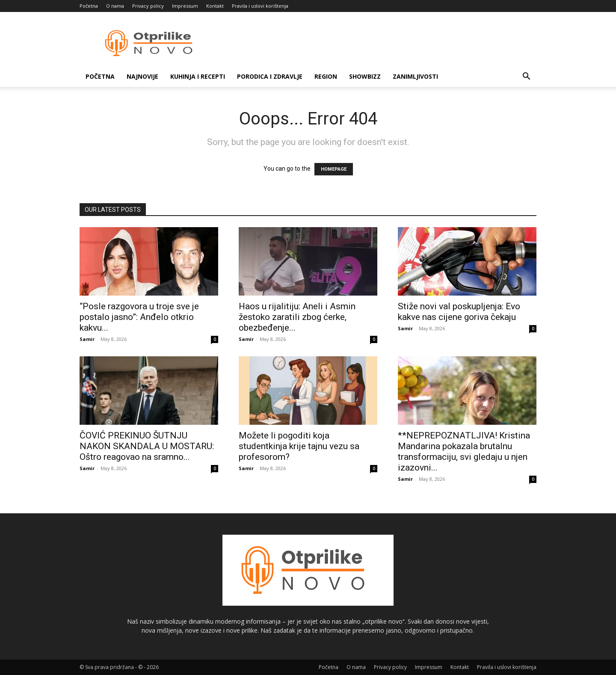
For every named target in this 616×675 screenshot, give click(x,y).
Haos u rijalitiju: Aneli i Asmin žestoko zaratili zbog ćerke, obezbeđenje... (297, 317)
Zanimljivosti (415, 76)
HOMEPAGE (334, 169)
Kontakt (215, 6)
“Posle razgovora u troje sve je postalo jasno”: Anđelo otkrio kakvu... (139, 317)
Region (326, 76)
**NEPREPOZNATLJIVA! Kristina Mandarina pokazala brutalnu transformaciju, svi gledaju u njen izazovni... (464, 451)
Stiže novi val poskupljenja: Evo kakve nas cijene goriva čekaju (459, 312)
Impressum (185, 6)
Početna (89, 6)
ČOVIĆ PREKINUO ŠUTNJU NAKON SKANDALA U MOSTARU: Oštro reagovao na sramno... (147, 446)
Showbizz (365, 76)
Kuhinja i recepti (198, 76)
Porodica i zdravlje (270, 76)
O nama (115, 6)
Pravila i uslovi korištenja (260, 6)
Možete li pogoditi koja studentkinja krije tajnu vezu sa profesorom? (299, 446)
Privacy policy (148, 6)
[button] (526, 77)
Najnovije (142, 76)
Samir (87, 339)
